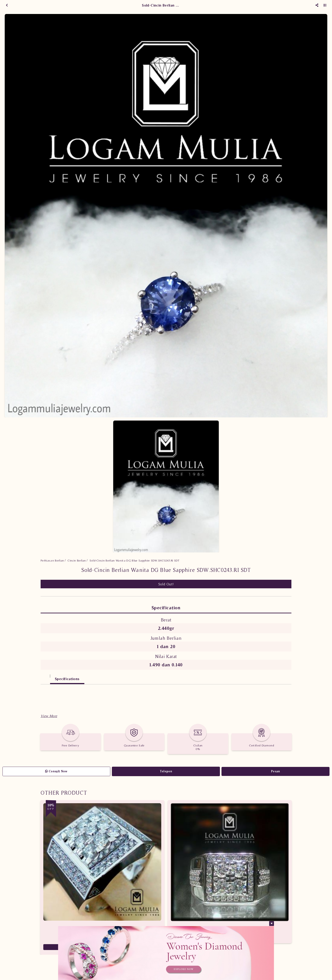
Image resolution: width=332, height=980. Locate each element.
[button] (49, 716)
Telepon (166, 771)
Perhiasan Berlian (52, 560)
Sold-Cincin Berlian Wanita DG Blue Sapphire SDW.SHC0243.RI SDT (135, 560)
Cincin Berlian (77, 560)
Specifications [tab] (67, 679)
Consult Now (56, 771)
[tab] (45, 677)
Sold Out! (166, 584)
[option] (166, 216)
